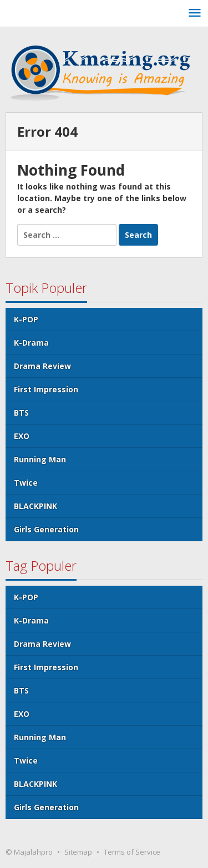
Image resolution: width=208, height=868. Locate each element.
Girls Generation (46, 529)
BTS (21, 413)
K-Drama (31, 343)
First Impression (46, 389)
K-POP (26, 319)
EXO (22, 436)
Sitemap (78, 852)
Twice (26, 483)
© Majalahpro (29, 852)
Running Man (40, 459)
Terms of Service (132, 852)
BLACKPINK (35, 506)
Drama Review (42, 366)
